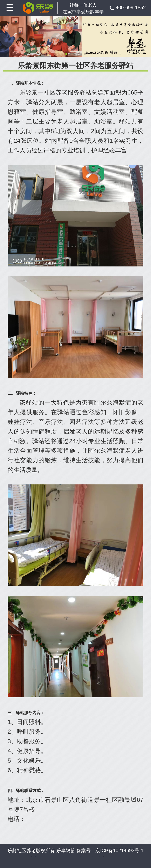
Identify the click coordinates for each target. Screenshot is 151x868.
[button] (66, 54)
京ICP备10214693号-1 (119, 851)
